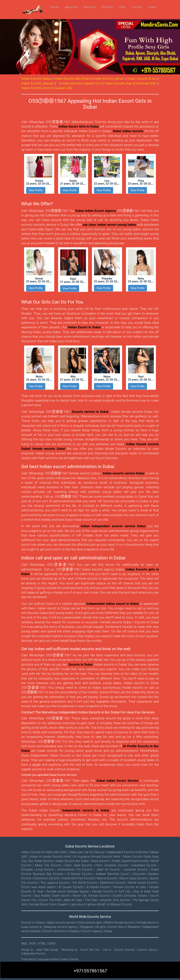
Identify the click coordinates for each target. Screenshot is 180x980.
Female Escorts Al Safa (130, 887)
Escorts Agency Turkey (97, 931)
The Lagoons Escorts (55, 883)
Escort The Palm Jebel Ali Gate (61, 900)
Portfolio (107, 7)
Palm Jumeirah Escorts (112, 865)
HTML (42, 943)
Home (55, 7)
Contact (137, 7)
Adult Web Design (47, 950)
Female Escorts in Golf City (111, 891)
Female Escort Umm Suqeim (49, 904)
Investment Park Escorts (78, 878)
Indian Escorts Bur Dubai (72, 861)
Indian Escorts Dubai (36, 79)
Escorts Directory (125, 950)
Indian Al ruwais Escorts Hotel (50, 857)
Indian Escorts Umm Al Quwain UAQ (47, 88)
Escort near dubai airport (38, 887)
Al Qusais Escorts (71, 887)
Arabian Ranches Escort (112, 874)
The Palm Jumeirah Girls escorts (107, 900)
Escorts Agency (148, 950)
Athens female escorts (119, 923)
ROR (33, 943)
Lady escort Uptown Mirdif (88, 904)
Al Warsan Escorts (120, 904)
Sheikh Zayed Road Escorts (130, 861)
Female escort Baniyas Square (68, 891)
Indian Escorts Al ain (142, 79)
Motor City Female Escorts (91, 896)
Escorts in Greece (33, 923)
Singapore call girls (93, 927)
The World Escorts (84, 883)
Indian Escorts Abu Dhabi (72, 79)
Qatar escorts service (61, 923)
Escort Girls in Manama (124, 927)
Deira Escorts (100, 861)
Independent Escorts (33, 953)
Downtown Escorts (47, 878)
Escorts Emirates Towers (130, 896)
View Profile (36, 190)
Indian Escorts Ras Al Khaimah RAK (131, 83)
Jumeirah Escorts (135, 870)
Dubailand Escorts (144, 865)
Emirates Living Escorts (38, 870)
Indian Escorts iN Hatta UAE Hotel (44, 852)
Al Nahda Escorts (98, 887)
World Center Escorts (143, 883)
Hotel (152, 7)
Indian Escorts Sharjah (37, 83)
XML (25, 943)
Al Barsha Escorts (79, 874)
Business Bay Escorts (48, 874)
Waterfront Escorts (113, 883)
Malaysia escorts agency (61, 927)
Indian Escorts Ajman (109, 79)
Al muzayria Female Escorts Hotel (97, 857)
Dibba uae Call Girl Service (87, 852)
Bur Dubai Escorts (41, 861)
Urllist (52, 943)
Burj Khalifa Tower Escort (52, 896)
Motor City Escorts (48, 865)
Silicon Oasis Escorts (134, 878)
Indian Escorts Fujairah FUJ (81, 83)
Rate (122, 7)
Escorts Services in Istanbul (61, 931)
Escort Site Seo (91, 950)
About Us (71, 7)
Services (90, 7)
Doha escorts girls (90, 923)
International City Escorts (75, 870)
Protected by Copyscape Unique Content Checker (50, 959)
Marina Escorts (107, 878)
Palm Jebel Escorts (78, 865)
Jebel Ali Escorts (108, 870)
